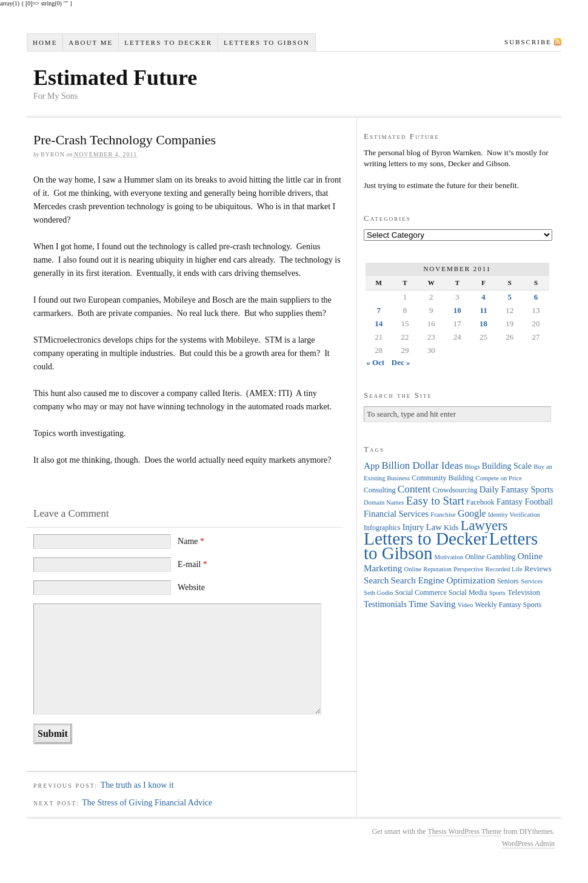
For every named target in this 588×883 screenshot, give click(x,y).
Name (191, 541)
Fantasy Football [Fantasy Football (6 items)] (525, 502)
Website (191, 587)
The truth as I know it (137, 785)
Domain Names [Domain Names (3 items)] (384, 502)
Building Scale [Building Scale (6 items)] (507, 466)
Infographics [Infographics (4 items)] (382, 528)
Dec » (401, 362)
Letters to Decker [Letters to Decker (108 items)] (426, 539)
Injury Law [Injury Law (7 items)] (422, 527)
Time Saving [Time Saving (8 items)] (432, 604)
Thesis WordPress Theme (464, 831)
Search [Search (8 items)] (376, 580)
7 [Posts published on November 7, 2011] (379, 310)
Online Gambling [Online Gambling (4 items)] (490, 557)
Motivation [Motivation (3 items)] (449, 557)
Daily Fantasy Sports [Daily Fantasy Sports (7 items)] (516, 489)
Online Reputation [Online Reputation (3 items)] (428, 569)
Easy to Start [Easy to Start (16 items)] (435, 501)
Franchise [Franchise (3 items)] (443, 515)
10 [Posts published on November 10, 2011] (457, 310)
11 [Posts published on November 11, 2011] (483, 310)
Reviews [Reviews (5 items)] (538, 569)
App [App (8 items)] (372, 465)
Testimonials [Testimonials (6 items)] (385, 604)
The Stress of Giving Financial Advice (147, 803)
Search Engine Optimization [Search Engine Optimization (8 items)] (443, 580)
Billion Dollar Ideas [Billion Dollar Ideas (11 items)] (422, 465)
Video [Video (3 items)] (465, 605)
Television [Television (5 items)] (524, 592)
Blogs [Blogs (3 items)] (473, 467)
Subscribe (528, 42)
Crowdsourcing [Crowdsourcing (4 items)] (455, 490)
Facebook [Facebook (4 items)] (480, 502)
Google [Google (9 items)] (472, 513)
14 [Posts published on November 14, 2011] (379, 324)
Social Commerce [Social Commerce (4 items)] (421, 593)
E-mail (192, 564)
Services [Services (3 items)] (532, 581)
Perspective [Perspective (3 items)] (468, 569)
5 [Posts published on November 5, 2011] (510, 297)
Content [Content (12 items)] (414, 489)
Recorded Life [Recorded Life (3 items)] (504, 569)
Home (45, 42)
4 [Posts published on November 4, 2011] (483, 297)
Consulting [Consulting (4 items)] (379, 490)
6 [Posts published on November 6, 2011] (536, 297)
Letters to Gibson (267, 42)
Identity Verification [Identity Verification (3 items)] (514, 515)
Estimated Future (115, 78)
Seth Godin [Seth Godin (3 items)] (378, 593)
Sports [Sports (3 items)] (497, 593)
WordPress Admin (528, 844)
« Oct (375, 362)
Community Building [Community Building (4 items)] (443, 478)
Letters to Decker (168, 42)
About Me (91, 42)
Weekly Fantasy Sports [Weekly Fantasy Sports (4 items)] (508, 605)
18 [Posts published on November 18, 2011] (483, 324)
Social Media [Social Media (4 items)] (468, 593)
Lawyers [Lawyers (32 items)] (484, 525)
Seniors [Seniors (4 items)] (508, 581)
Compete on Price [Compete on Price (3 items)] (499, 478)
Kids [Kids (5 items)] (451, 527)
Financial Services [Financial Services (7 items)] (396, 514)
